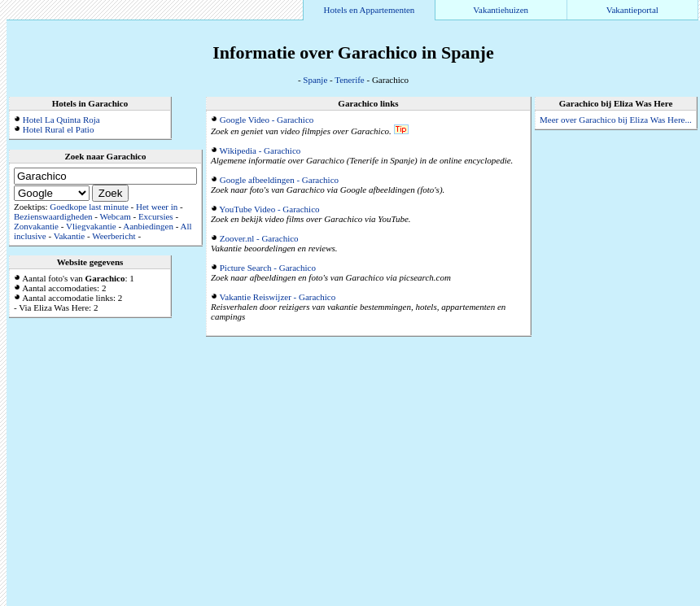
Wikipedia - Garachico (260, 150)
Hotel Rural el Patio (59, 129)
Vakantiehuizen (501, 10)
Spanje (315, 80)
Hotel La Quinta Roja (61, 120)
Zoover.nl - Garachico (259, 238)
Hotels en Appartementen (370, 10)
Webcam (115, 216)
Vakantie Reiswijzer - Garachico (278, 297)
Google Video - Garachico (267, 120)
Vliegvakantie (91, 226)
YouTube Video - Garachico (269, 209)
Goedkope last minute (89, 207)
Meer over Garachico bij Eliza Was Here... (616, 120)
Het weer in (157, 207)
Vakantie (69, 236)
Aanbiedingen (148, 226)
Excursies (156, 216)
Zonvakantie (36, 226)
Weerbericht (114, 236)
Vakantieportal (632, 10)
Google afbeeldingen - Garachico (279, 180)
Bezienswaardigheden (53, 216)
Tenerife (349, 80)
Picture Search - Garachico (268, 268)
